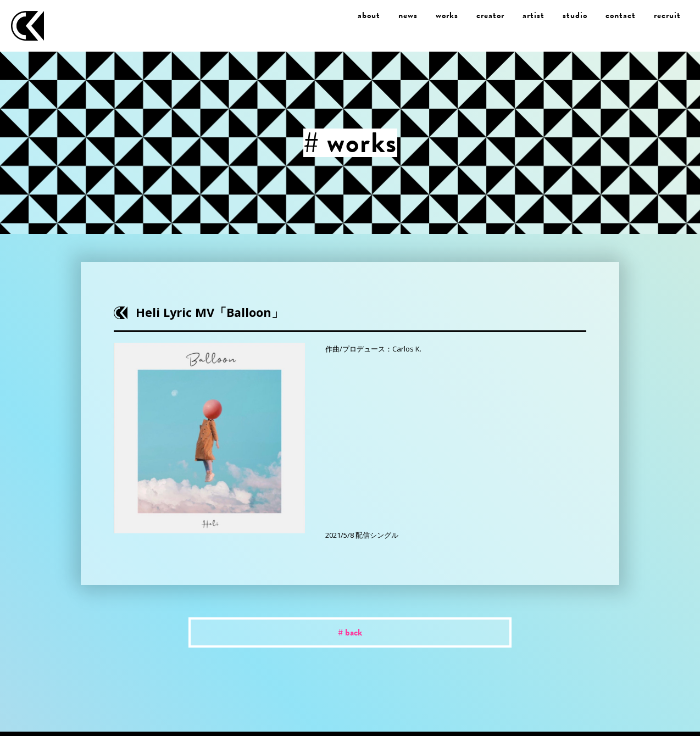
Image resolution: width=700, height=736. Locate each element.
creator (490, 15)
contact (621, 15)
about (369, 15)
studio (575, 15)
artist (534, 15)
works (447, 15)
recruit (667, 15)
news (408, 15)
